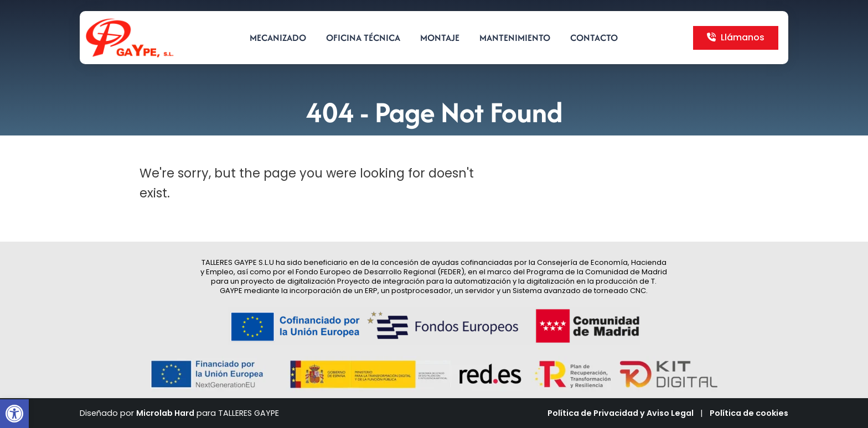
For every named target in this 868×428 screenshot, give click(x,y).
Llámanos (736, 37)
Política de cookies (749, 413)
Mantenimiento (515, 38)
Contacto (594, 38)
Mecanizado (278, 38)
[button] (14, 414)
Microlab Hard (165, 413)
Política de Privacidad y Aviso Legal (621, 413)
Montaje (440, 38)
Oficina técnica (363, 38)
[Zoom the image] (130, 24)
